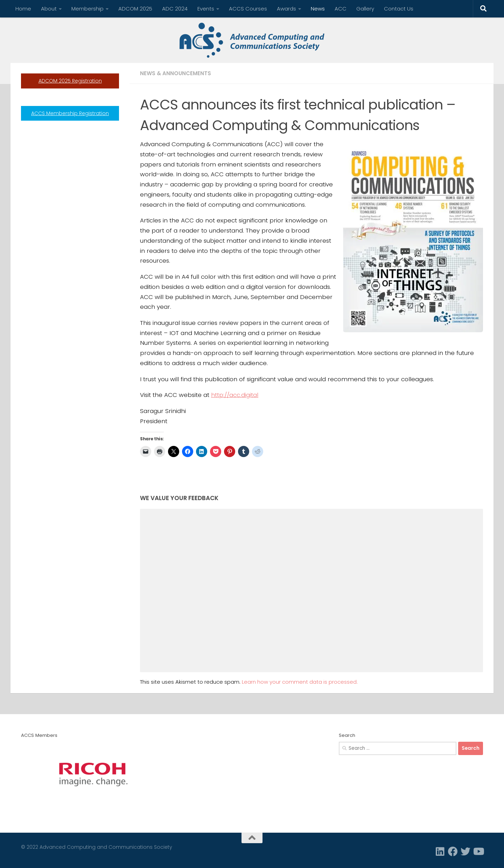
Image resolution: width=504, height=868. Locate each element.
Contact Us (399, 9)
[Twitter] (465, 852)
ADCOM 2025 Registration (70, 81)
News (318, 9)
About (49, 9)
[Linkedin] (440, 852)
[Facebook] (453, 852)
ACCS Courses (248, 9)
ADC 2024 (175, 9)
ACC (341, 9)
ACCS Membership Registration (70, 113)
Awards (286, 9)
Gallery (365, 9)
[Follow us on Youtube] (478, 852)
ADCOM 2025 (135, 9)
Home (23, 9)
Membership (87, 9)
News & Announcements (176, 73)
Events (206, 9)
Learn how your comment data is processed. (300, 682)
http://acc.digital (235, 395)
